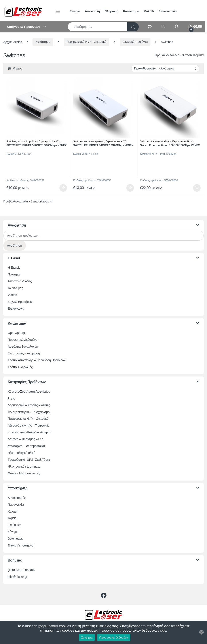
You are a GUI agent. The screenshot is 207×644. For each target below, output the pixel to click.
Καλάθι (149, 11)
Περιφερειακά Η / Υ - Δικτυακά (86, 42)
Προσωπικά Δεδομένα (23, 340)
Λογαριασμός (17, 498)
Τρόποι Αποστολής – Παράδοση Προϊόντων (37, 360)
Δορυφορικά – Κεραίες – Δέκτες (29, 405)
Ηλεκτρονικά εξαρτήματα (24, 466)
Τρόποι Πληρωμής (20, 367)
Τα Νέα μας (15, 288)
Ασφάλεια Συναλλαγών (23, 346)
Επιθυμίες (14, 525)
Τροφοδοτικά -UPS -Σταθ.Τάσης (29, 460)
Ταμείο (12, 518)
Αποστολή (92, 11)
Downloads (15, 539)
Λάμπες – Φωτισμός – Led (26, 439)
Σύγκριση (14, 532)
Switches (11, 141)
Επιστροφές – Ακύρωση (24, 353)
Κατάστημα (131, 11)
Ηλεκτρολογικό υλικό (21, 453)
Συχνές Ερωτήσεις (20, 302)
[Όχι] (201, 632)
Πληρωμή (111, 11)
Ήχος (11, 398)
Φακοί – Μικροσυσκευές (24, 473)
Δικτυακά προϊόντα (135, 42)
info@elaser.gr (18, 577)
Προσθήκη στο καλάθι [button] (63, 188)
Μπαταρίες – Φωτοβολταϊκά (26, 446)
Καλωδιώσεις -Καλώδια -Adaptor (30, 432)
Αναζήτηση (15, 245)
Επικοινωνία (168, 11)
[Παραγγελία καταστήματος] (165, 69)
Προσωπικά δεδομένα (114, 637)
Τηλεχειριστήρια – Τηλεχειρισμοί (29, 412)
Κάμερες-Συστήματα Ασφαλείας (29, 391)
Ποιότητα (14, 274)
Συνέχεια (87, 637)
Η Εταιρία (14, 268)
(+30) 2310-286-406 (21, 570)
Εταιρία (75, 11)
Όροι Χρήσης (17, 333)
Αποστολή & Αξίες (20, 281)
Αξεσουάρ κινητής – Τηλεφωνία (29, 425)
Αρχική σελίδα (13, 42)
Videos (12, 295)
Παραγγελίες (16, 505)
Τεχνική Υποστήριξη (21, 545)
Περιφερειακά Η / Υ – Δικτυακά (28, 419)
